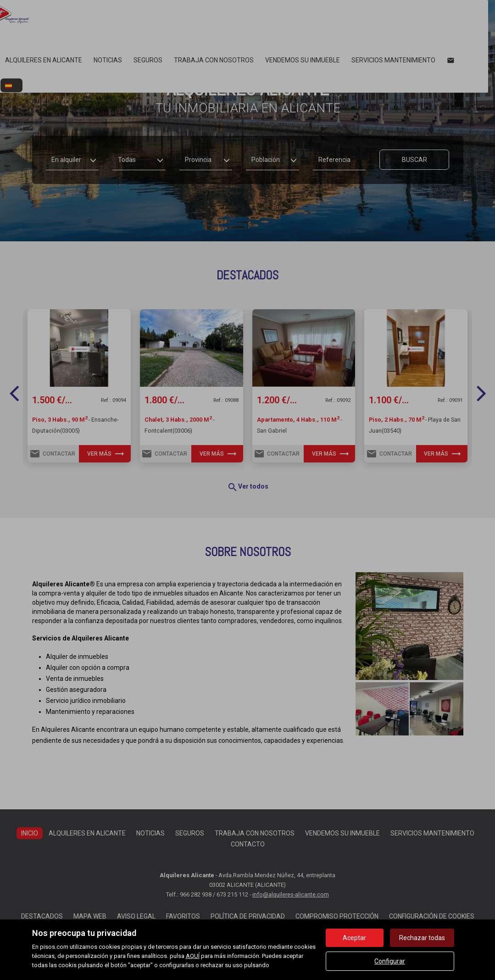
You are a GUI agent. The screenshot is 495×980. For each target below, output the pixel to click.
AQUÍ (193, 956)
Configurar (390, 961)
